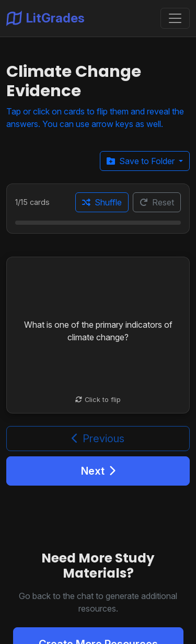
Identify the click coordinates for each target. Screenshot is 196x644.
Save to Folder (142, 161)
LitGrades (45, 18)
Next (98, 471)
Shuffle (102, 202)
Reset (157, 202)
